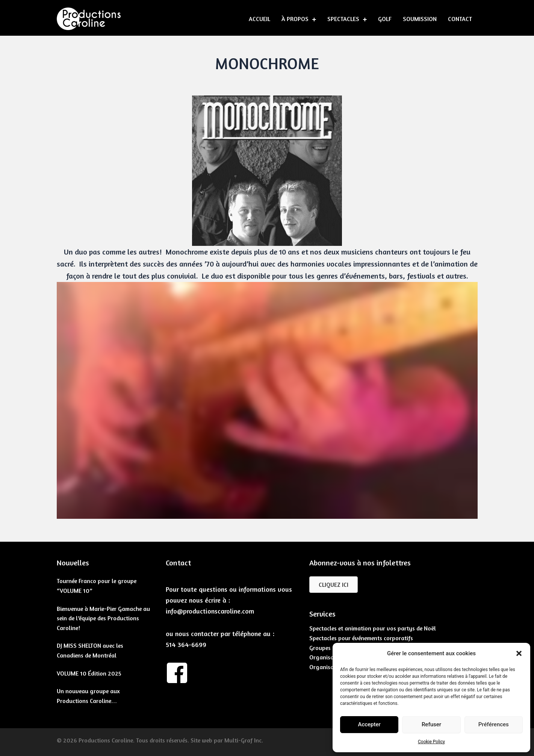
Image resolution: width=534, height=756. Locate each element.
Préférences (494, 724)
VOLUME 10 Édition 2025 (89, 673)
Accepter (369, 724)
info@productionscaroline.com (210, 611)
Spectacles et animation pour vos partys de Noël (373, 628)
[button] (519, 653)
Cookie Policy (431, 742)
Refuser (431, 724)
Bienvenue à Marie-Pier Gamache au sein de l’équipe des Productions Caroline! (103, 618)
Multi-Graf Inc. (244, 740)
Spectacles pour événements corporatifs (361, 638)
